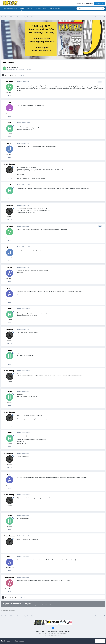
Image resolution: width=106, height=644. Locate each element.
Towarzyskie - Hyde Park (24, 69)
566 (10, 302)
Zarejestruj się (99, 3)
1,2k (10, 96)
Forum (22, 9)
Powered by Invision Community (53, 635)
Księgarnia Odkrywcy (41, 9)
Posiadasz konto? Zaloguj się (84, 3)
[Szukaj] (85, 9)
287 (10, 116)
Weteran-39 (9, 577)
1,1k (10, 591)
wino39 (9, 267)
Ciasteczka (67, 632)
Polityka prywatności (52, 632)
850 (10, 282)
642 (10, 157)
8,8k (10, 137)
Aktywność (30, 9)
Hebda (9, 123)
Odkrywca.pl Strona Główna (10, 9)
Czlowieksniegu (9, 164)
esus (9, 102)
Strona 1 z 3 (22, 75)
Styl (43, 632)
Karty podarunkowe (55, 9)
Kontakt (61, 632)
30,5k (10, 178)
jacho (9, 143)
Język (38, 632)
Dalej (12, 75)
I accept (100, 641)
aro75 (9, 288)
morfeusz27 (14, 67)
